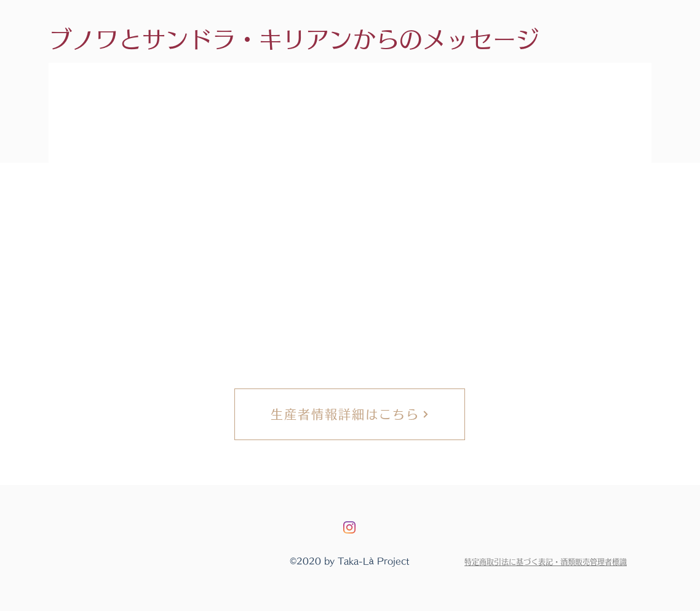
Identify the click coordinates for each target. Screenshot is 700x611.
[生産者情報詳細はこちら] (350, 414)
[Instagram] (349, 527)
